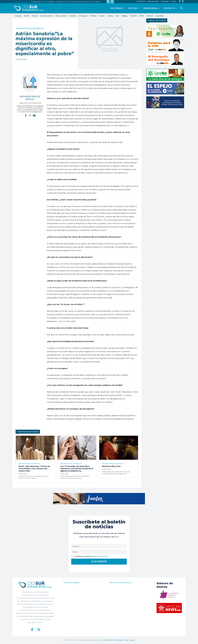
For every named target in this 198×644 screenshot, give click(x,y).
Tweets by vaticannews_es (120, 582)
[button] (181, 8)
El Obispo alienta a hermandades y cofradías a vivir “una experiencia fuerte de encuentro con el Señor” (66, 2)
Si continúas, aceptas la (89, 556)
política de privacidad (100, 556)
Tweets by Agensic (72, 582)
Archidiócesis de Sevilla (30, 28)
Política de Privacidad (113, 640)
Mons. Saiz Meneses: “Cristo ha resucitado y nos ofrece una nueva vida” (34, 469)
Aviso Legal (129, 640)
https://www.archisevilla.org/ (30, 103)
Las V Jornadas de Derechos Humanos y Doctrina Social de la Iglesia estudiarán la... (77, 469)
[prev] (108, 2)
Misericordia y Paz (112, 466)
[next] (112, 2)
